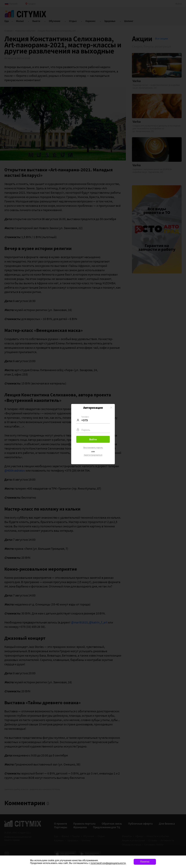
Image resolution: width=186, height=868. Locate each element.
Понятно (145, 862)
